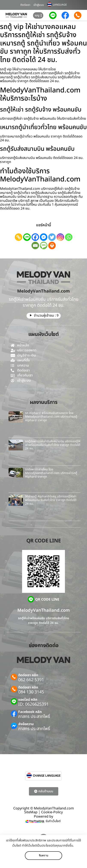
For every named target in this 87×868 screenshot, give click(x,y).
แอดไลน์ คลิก (28, 700)
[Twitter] (52, 237)
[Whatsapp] (69, 237)
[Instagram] (60, 237)
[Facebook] (35, 237)
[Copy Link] (19, 237)
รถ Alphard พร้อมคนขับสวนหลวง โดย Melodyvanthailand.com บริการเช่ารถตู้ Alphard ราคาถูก (51, 417)
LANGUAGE (60, 5)
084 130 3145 (31, 692)
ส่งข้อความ (26, 724)
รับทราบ (43, 856)
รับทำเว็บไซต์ (53, 821)
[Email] (35, 245)
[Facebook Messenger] (44, 237)
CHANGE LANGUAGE (47, 776)
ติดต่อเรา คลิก (28, 675)
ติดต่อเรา (25, 5)
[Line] (27, 237)
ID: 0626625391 (33, 704)
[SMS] (44, 245)
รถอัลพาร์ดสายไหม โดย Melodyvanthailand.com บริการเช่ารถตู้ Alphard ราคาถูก (51, 473)
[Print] (52, 245)
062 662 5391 (31, 680)
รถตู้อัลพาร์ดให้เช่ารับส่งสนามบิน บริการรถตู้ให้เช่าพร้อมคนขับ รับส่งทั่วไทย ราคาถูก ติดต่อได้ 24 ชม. (53, 445)
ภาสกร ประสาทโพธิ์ (34, 717)
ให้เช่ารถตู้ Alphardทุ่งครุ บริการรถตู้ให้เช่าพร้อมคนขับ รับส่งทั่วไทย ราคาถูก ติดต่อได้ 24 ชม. (51, 500)
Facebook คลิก (30, 712)
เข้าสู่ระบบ (39, 5)
